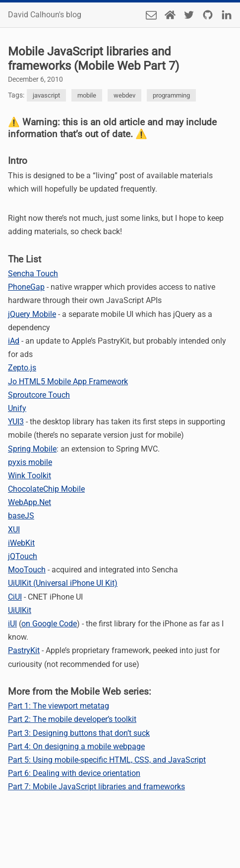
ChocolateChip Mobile (46, 489)
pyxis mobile (30, 462)
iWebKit (21, 543)
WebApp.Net (30, 502)
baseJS (21, 516)
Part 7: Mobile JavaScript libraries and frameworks (96, 787)
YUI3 (16, 422)
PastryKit (24, 650)
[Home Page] (170, 15)
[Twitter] (189, 15)
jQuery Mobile (32, 314)
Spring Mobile (32, 449)
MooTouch (27, 570)
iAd (14, 341)
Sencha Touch (33, 274)
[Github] (208, 15)
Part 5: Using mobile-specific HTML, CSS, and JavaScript (107, 760)
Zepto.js (22, 368)
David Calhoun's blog (45, 15)
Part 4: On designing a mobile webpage (76, 746)
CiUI (15, 597)
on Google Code (49, 624)
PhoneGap (26, 287)
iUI (12, 624)
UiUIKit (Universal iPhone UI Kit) (63, 583)
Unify (17, 408)
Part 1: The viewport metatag (59, 706)
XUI (14, 530)
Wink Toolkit (30, 476)
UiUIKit (20, 610)
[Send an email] (151, 15)
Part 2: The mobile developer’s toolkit (72, 719)
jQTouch (23, 556)
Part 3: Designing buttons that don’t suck (79, 733)
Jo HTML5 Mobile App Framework (68, 382)
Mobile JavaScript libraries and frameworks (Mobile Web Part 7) (93, 59)
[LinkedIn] (227, 15)
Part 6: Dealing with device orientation (74, 773)
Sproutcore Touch (39, 395)
